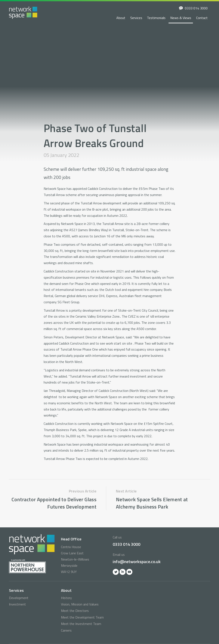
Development (19, 598)
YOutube (129, 572)
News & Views (181, 18)
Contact (202, 18)
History (66, 598)
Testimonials (156, 18)
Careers (66, 630)
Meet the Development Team (82, 617)
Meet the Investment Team (81, 624)
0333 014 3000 (196, 8)
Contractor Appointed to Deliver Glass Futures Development (54, 503)
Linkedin (123, 572)
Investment (17, 604)
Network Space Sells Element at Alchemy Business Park (152, 503)
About (121, 18)
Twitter (116, 572)
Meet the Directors (75, 611)
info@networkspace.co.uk (137, 561)
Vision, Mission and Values (80, 604)
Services (136, 18)
